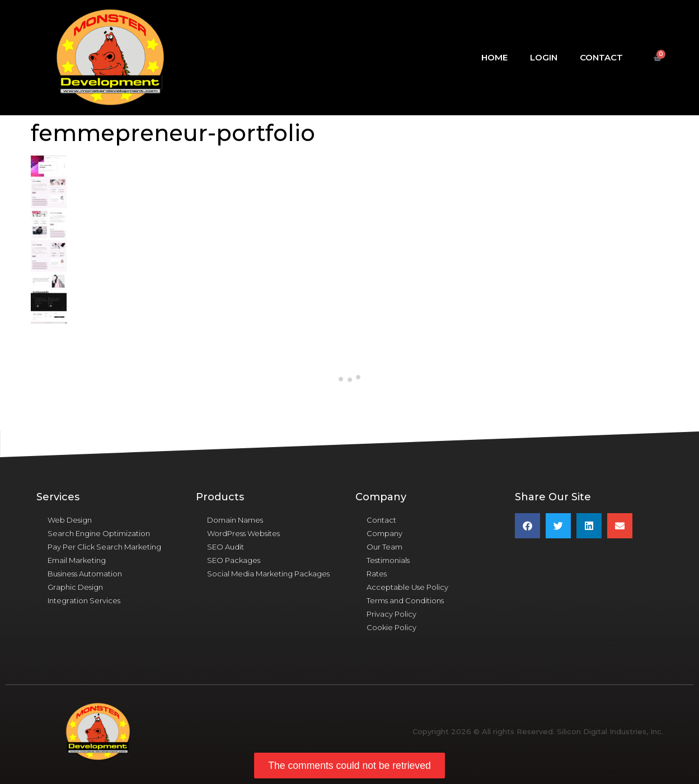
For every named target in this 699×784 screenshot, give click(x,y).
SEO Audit (226, 547)
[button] (527, 526)
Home (494, 57)
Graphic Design (75, 587)
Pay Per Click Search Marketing (104, 547)
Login (544, 57)
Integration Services (84, 600)
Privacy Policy (391, 614)
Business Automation (85, 574)
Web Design (70, 520)
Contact (601, 57)
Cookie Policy (391, 627)
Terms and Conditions (405, 600)
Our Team (384, 547)
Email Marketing (77, 560)
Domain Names (235, 520)
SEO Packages (234, 560)
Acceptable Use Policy (407, 587)
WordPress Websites (243, 533)
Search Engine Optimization (99, 533)
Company (384, 533)
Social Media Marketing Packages (268, 574)
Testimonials (388, 560)
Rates (377, 574)
